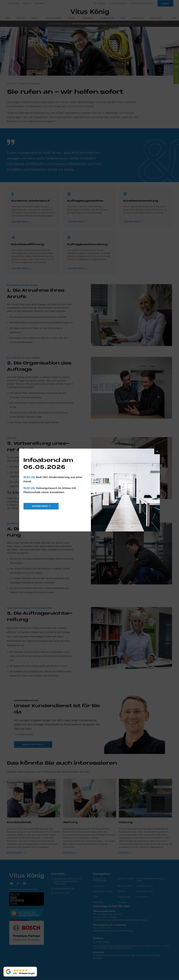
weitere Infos (40, 506)
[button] (20, 972)
